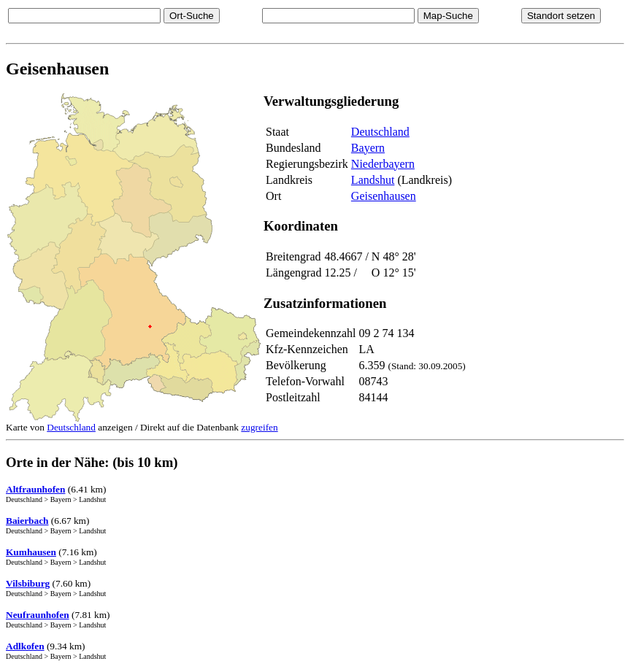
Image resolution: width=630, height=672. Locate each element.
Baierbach (27, 521)
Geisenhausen (384, 196)
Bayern (368, 148)
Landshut (373, 180)
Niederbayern (383, 164)
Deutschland (380, 132)
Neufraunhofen (38, 615)
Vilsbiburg (28, 583)
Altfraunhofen (35, 489)
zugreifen (259, 427)
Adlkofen (25, 646)
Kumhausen (31, 552)
